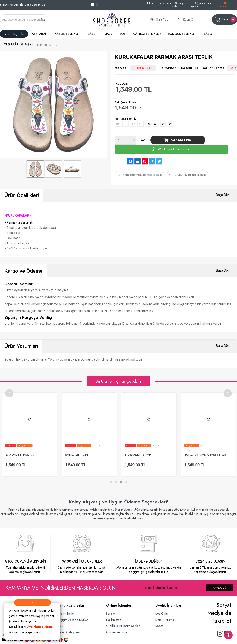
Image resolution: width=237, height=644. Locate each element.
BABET (92, 34)
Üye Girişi (162, 613)
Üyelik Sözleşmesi (68, 632)
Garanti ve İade (117, 632)
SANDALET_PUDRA (45, 455)
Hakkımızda (165, 3)
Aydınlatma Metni (40, 627)
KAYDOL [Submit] (219, 588)
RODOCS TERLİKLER (182, 34)
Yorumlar (224, 5)
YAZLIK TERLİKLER (68, 34)
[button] (111, 482)
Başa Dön (223, 195)
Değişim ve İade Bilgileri (201, 5)
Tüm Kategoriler (14, 34)
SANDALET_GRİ (102, 455)
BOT (123, 34)
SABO (208, 34)
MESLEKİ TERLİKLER (17, 44)
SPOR (108, 34)
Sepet (225, 20)
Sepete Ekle (178, 140)
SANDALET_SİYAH (163, 455)
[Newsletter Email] (173, 588)
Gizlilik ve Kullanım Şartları (123, 626)
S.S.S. (60, 626)
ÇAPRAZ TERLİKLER (147, 34)
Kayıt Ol (189, 19)
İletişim (150, 3)
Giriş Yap (162, 19)
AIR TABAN (40, 34)
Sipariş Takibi (177, 5)
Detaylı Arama (165, 620)
